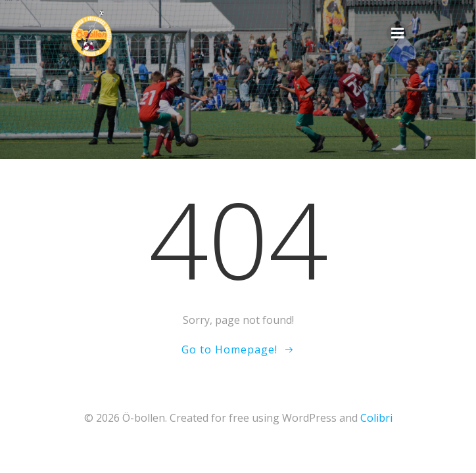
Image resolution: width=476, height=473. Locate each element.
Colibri (376, 418)
